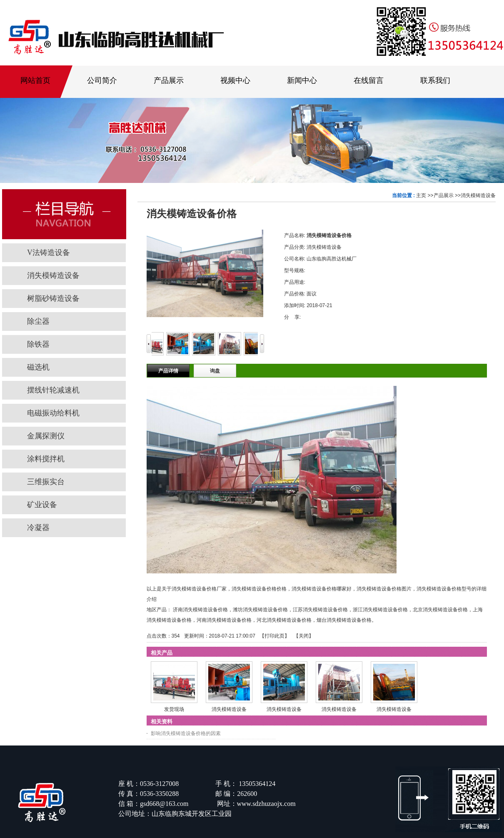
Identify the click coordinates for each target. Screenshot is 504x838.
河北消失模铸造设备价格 (284, 620)
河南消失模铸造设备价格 (224, 620)
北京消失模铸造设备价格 (440, 610)
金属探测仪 (46, 436)
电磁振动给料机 (53, 413)
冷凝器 (38, 528)
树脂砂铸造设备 (53, 298)
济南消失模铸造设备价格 (200, 610)
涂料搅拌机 (46, 459)
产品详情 (168, 371)
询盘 (215, 371)
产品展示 (444, 195)
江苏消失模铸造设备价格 (320, 610)
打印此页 (274, 636)
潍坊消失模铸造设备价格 (260, 610)
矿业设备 (42, 505)
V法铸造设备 (49, 253)
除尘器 (38, 321)
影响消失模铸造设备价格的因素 (186, 733)
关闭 (304, 636)
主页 (421, 195)
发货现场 (174, 709)
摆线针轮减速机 (53, 390)
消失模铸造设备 (478, 195)
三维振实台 (46, 482)
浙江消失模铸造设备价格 (380, 610)
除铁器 (38, 344)
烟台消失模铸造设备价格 (344, 620)
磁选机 (42, 367)
